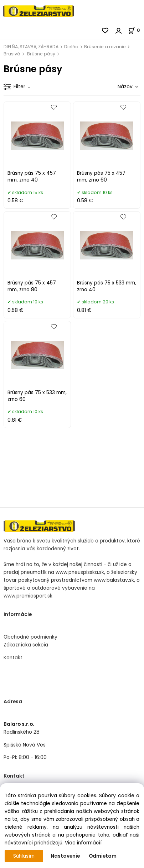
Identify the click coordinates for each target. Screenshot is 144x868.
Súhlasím (24, 856)
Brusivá (12, 54)
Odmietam (103, 856)
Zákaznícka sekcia (26, 645)
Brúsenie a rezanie (105, 47)
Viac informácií (83, 843)
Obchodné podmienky (30, 637)
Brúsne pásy (41, 54)
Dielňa (71, 47)
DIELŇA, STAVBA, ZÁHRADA (31, 47)
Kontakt (13, 658)
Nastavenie (65, 856)
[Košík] (136, 30)
